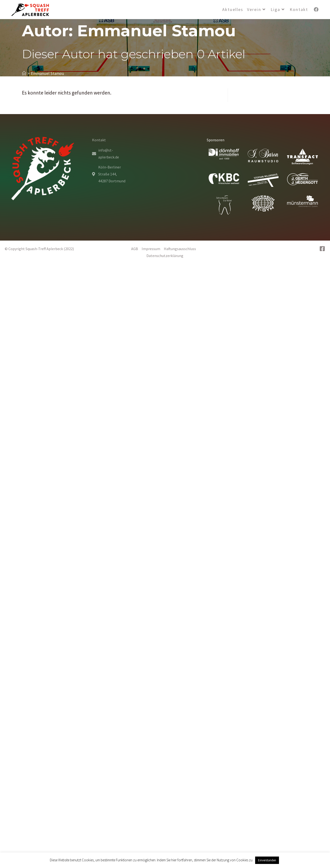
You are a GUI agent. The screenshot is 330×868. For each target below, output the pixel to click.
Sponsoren (216, 140)
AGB (136, 249)
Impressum (153, 249)
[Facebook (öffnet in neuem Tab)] (316, 10)
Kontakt (99, 140)
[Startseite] (24, 74)
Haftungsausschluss (181, 249)
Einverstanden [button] (267, 860)
